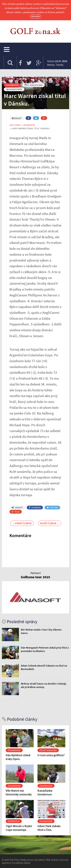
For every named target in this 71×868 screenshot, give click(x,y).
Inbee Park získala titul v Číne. (49, 828)
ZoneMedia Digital (21, 863)
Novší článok (49, 523)
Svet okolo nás (48, 750)
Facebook (35, 508)
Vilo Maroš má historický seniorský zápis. (19, 794)
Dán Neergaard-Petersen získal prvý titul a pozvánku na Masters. (45, 649)
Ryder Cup (14, 821)
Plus (16, 512)
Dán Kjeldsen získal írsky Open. (18, 757)
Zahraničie (12, 85)
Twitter (52, 508)
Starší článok (22, 523)
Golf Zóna (15, 125)
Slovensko (14, 786)
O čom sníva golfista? (51, 755)
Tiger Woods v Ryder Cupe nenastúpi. (19, 828)
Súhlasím (35, 16)
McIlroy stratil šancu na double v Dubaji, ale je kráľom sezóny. (44, 685)
